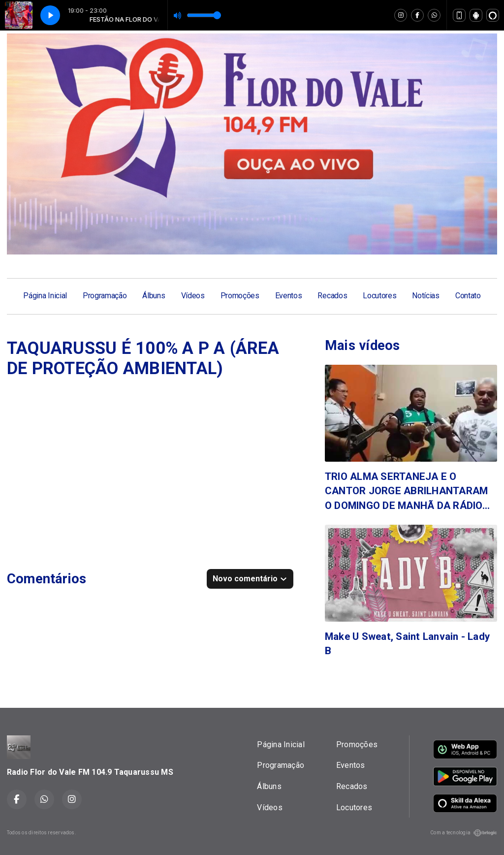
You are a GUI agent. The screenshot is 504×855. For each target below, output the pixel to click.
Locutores (379, 296)
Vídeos (193, 296)
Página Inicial (45, 296)
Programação (105, 296)
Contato (468, 296)
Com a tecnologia (464, 833)
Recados (332, 296)
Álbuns (154, 296)
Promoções (240, 296)
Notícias (425, 296)
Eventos (289, 296)
